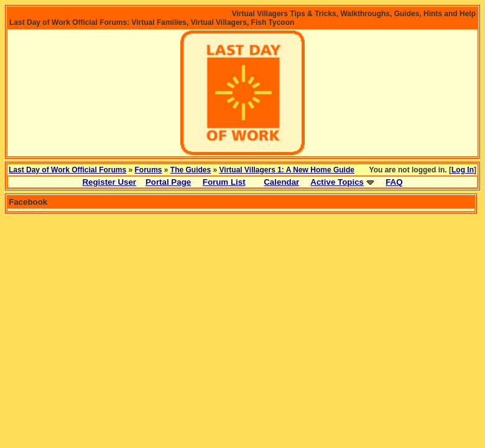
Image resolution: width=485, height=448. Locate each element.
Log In (463, 170)
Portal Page (168, 182)
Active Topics (337, 182)
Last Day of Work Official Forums (67, 170)
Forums (149, 170)
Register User (109, 182)
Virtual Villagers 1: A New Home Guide (287, 170)
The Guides (191, 170)
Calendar (281, 182)
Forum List (224, 182)
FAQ (394, 182)
